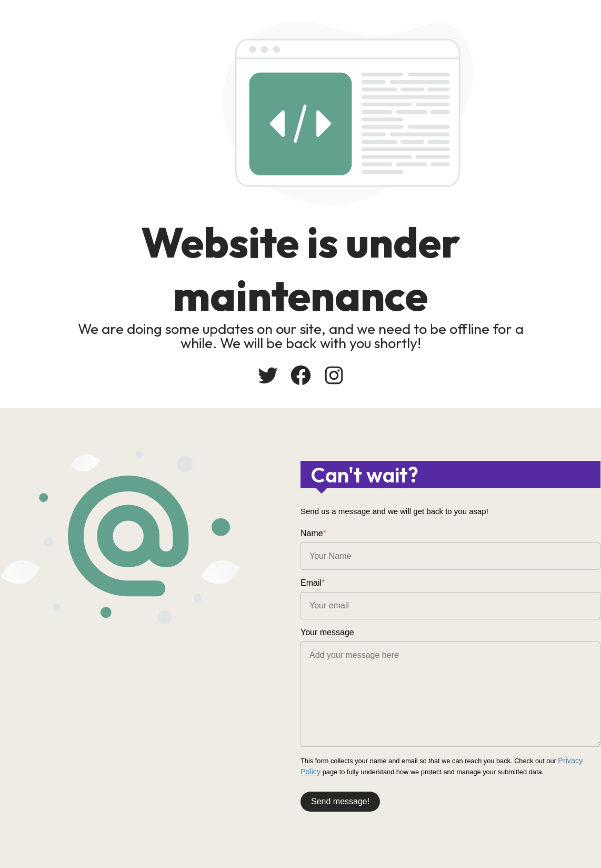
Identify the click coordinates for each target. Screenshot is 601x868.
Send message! (340, 799)
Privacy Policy (579, 760)
